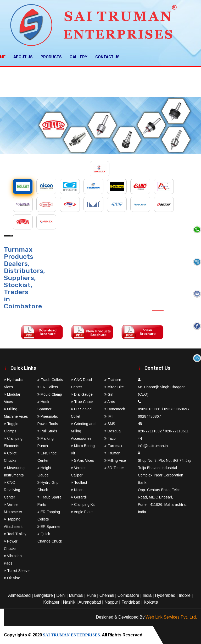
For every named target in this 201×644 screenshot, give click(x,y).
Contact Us (107, 57)
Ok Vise (12, 578)
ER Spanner (49, 526)
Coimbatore (128, 595)
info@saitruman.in (153, 446)
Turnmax (113, 446)
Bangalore (43, 595)
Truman (112, 453)
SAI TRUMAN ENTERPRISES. (72, 635)
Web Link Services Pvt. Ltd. (171, 617)
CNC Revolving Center (12, 490)
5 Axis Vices (83, 460)
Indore (185, 595)
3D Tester (114, 468)
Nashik (69, 602)
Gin (109, 394)
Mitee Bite (114, 387)
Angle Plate (82, 512)
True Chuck (82, 401)
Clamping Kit (83, 504)
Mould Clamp (50, 394)
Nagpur (111, 602)
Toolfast (79, 482)
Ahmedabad (19, 595)
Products (51, 57)
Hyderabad (165, 595)
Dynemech (115, 409)
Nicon (77, 490)
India (147, 595)
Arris (110, 401)
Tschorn (113, 379)
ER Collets (48, 387)
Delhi (61, 595)
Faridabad (131, 602)
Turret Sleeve (17, 570)
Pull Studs (47, 431)
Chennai (107, 595)
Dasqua (113, 431)
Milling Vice (115, 460)
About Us (23, 57)
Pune (91, 595)
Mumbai (76, 595)
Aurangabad (90, 602)
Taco (110, 438)
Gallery (79, 57)
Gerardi (79, 497)
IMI (108, 416)
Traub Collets (50, 379)
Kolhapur (51, 602)
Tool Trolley (15, 534)
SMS (110, 423)
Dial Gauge (82, 394)
